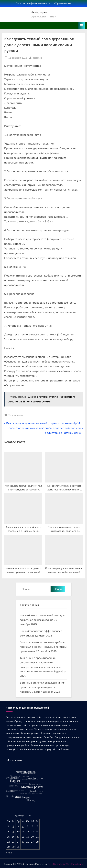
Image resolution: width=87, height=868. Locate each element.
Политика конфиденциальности (33, 3)
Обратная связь (63, 3)
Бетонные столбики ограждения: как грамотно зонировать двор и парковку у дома (42, 687)
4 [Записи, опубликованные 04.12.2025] (23, 826)
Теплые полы (16, 415)
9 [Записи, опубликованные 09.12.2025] (13, 831)
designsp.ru (39, 12)
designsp (37, 57)
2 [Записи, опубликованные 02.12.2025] (13, 826)
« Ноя (9, 853)
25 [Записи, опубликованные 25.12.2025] (23, 842)
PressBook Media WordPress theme (66, 864)
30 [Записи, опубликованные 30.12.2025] (13, 847)
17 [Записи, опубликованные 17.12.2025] (18, 837)
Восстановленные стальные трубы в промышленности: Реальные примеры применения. (43, 647)
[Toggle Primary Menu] (82, 26)
